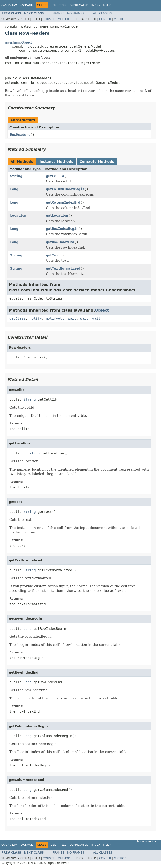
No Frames (76, 13)
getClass (17, 318)
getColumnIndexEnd (63, 202)
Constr (49, 19)
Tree (63, 5)
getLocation (57, 216)
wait (72, 318)
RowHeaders (20, 135)
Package (26, 5)
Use (53, 5)
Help (107, 5)
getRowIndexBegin (62, 229)
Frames (59, 13)
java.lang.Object (18, 42)
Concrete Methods (97, 162)
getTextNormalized (63, 268)
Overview (9, 5)
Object (102, 310)
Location (18, 216)
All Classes (103, 13)
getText (53, 255)
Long (14, 189)
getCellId (55, 176)
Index (96, 5)
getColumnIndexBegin (65, 189)
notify (36, 318)
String (16, 176)
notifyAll (55, 318)
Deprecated (79, 5)
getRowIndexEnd (60, 242)
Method (64, 19)
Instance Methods (56, 162)
